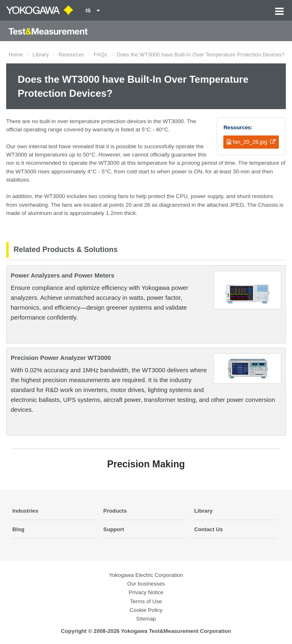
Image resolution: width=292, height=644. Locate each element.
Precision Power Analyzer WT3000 (61, 358)
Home (16, 55)
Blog (18, 529)
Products (115, 511)
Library (41, 55)
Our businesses (146, 584)
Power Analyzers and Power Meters (63, 275)
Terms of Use (146, 601)
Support (114, 529)
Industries (25, 511)
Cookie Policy (146, 610)
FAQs (101, 55)
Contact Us (209, 529)
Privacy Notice (146, 592)
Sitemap (146, 619)
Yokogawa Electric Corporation (146, 575)
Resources (71, 55)
